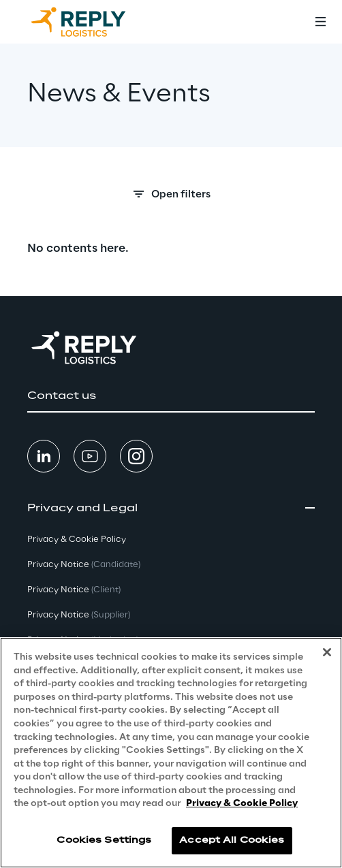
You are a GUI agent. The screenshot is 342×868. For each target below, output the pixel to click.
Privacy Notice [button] (84, 565)
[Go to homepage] (92, 22)
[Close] (327, 652)
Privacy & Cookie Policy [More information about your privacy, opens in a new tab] (242, 804)
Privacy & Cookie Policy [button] (77, 540)
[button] (171, 396)
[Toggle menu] (320, 22)
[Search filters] (171, 198)
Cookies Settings (104, 840)
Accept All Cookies (232, 840)
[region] (171, 753)
